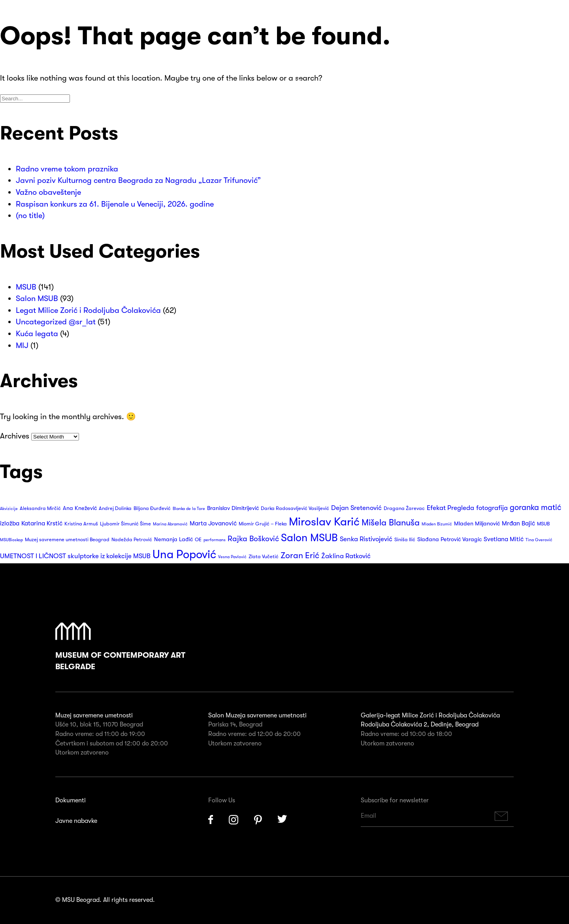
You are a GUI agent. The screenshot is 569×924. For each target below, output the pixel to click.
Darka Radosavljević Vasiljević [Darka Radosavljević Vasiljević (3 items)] (295, 508)
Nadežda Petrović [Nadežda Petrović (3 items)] (132, 540)
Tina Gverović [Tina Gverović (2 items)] (539, 540)
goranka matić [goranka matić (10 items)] (536, 507)
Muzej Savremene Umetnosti (47, 63)
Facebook (211, 820)
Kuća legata (37, 334)
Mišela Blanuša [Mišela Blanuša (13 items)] (391, 522)
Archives (15, 436)
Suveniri (309, 82)
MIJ (22, 345)
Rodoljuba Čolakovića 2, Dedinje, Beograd (420, 725)
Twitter (283, 820)
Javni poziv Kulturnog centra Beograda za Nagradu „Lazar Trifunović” (138, 180)
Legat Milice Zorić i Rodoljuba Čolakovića (88, 310)
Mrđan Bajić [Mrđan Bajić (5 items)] (518, 523)
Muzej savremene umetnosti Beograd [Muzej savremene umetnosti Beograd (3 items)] (67, 540)
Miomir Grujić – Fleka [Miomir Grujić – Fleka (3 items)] (263, 524)
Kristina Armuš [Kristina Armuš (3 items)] (81, 524)
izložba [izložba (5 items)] (10, 523)
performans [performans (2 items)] (215, 540)
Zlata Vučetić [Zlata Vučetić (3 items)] (264, 557)
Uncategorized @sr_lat (56, 322)
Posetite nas (247, 58)
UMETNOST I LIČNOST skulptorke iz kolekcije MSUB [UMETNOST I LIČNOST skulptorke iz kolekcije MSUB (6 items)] (75, 556)
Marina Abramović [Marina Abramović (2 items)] (170, 524)
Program (241, 82)
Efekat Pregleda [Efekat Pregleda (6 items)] (450, 508)
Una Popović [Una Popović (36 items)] (184, 554)
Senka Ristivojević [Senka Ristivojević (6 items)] (366, 539)
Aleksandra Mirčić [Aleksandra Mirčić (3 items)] (40, 508)
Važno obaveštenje (48, 192)
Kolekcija (241, 94)
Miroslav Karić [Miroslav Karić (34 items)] (324, 522)
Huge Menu (533, 58)
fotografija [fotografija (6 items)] (492, 508)
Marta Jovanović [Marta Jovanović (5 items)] (213, 523)
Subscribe (501, 816)
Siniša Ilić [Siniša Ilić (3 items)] (405, 540)
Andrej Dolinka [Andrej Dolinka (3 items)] (115, 508)
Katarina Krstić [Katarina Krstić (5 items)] (42, 523)
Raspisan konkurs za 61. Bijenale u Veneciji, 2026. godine (115, 204)
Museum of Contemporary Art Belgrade (120, 647)
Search (506, 58)
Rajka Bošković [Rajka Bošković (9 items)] (253, 539)
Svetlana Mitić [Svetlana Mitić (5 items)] (504, 539)
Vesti (235, 105)
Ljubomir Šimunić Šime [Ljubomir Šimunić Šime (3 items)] (125, 524)
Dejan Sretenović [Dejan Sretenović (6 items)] (356, 508)
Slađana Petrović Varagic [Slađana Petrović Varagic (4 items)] (449, 539)
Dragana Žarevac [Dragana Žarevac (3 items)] (404, 508)
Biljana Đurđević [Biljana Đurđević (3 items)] (152, 508)
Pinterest (258, 820)
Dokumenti (71, 800)
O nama (310, 58)
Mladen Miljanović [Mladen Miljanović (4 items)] (477, 524)
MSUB (26, 287)
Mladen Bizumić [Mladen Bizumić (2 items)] (437, 524)
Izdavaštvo (315, 70)
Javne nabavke (76, 821)
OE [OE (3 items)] (198, 540)
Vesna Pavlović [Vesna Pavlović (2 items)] (232, 557)
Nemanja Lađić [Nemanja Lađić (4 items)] (173, 539)
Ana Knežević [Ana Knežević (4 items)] (80, 508)
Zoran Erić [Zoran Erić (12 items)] (300, 555)
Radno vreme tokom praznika (67, 169)
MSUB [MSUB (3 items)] (543, 524)
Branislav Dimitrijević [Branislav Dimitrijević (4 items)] (233, 508)
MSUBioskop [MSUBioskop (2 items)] (11, 540)
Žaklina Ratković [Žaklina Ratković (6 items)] (346, 556)
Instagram (234, 820)
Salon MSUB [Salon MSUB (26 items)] (309, 538)
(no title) (30, 215)
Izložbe (238, 70)
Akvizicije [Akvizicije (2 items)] (9, 509)
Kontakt (309, 94)
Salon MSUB (37, 298)
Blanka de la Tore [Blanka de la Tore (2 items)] (189, 509)
